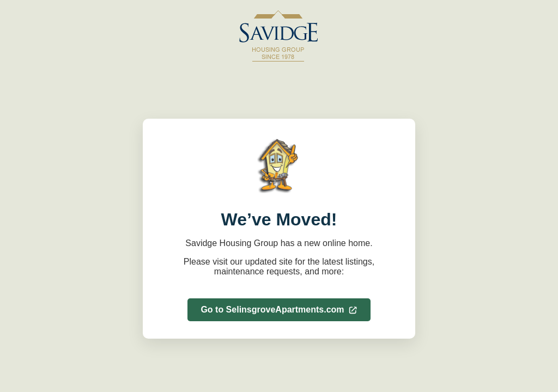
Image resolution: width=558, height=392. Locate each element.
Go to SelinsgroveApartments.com (279, 310)
